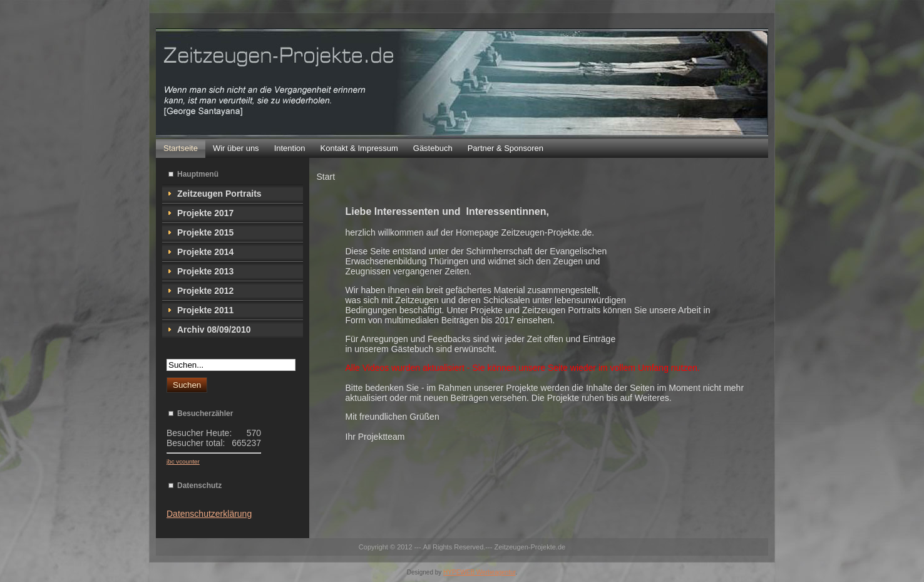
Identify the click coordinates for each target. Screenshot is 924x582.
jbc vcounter (183, 461)
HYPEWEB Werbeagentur (479, 572)
